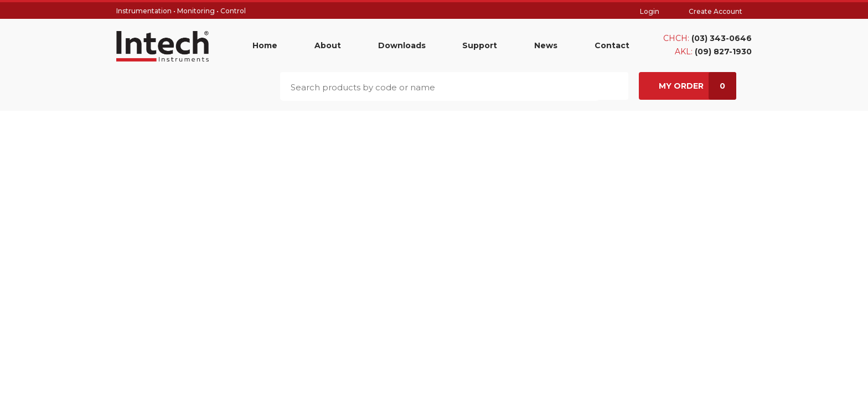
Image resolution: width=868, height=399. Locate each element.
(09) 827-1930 (723, 52)
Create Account (715, 11)
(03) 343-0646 (722, 38)
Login (650, 11)
